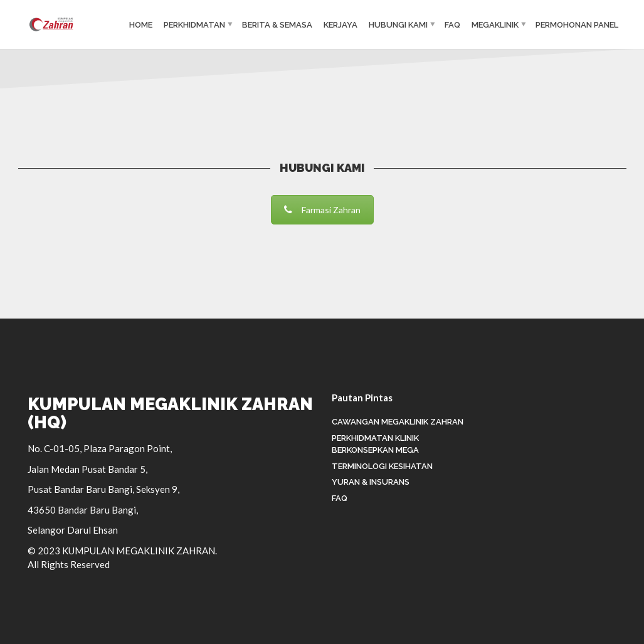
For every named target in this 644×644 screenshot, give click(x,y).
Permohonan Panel (577, 25)
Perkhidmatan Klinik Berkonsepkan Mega (375, 444)
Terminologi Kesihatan (382, 466)
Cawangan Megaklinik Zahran (398, 422)
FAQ (452, 25)
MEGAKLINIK (495, 25)
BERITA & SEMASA (277, 25)
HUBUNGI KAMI (398, 25)
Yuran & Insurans (371, 482)
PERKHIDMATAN (194, 25)
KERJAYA (340, 25)
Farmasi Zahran (322, 210)
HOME (141, 25)
